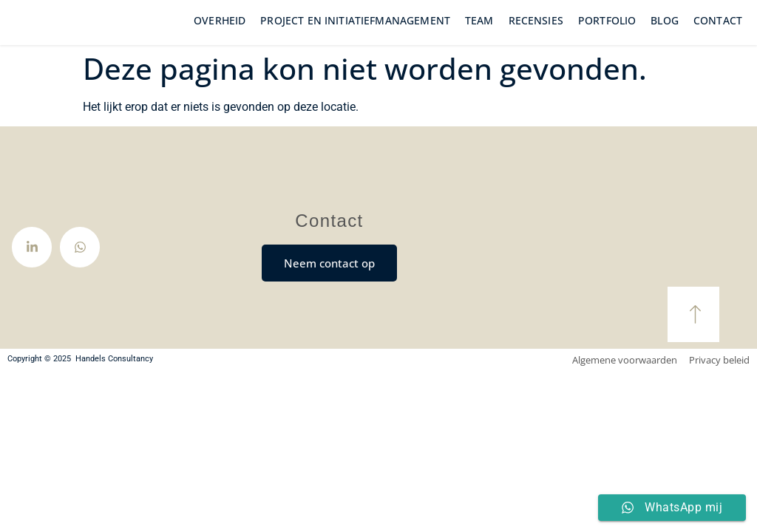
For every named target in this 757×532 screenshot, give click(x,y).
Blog (665, 31)
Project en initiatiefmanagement (355, 31)
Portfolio (607, 31)
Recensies (536, 31)
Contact (718, 31)
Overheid (220, 31)
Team (479, 31)
